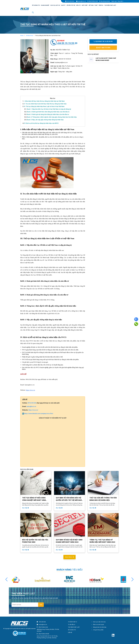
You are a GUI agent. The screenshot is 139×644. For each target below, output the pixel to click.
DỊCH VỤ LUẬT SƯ (55, 5)
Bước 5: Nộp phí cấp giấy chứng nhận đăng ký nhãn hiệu (44, 120)
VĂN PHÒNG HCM (93, 1)
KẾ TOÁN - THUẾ (93, 5)
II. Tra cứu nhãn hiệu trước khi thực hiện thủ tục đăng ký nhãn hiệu (45, 104)
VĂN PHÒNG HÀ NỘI (44, 634)
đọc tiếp (25, 508)
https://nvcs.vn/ (33, 410)
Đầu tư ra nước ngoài (98, 624)
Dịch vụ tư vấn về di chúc (99, 622)
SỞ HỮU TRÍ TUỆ (71, 5)
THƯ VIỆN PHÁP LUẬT (110, 5)
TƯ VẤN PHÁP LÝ (72, 622)
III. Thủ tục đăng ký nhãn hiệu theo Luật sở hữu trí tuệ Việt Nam (44, 106)
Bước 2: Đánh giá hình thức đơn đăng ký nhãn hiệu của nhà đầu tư (47, 112)
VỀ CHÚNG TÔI (36, 5)
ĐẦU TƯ (78, 5)
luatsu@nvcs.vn (82, 1)
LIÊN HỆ (70, 632)
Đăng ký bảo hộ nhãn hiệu (99, 627)
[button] (132, 579)
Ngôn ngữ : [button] (118, 1)
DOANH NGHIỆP (45, 5)
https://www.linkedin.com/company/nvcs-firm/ (38, 414)
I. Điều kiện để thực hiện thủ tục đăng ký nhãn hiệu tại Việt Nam (44, 101)
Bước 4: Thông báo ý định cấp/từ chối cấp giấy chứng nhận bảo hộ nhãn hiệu (51, 117)
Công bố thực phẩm (97, 630)
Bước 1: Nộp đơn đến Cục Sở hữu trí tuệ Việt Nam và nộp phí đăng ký (48, 109)
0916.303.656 (70, 1)
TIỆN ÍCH (101, 5)
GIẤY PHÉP (85, 5)
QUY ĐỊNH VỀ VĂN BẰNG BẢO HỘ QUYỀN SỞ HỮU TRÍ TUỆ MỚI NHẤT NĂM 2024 (69, 500)
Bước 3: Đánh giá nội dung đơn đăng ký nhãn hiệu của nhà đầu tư (47, 114)
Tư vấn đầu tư (72, 624)
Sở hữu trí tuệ (29, 36)
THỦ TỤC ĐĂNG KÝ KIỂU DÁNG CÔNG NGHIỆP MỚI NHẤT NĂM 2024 (34, 500)
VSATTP (63, 5)
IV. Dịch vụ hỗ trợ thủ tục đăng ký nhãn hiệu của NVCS (41, 123)
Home (22, 36)
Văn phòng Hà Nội (105, 1)
